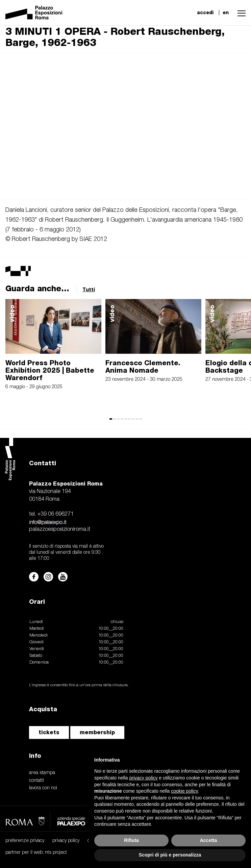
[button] (240, 13)
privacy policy (66, 841)
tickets (49, 732)
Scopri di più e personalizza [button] (170, 855)
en (226, 13)
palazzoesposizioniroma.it (60, 529)
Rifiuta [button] (131, 840)
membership (97, 732)
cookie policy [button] (184, 791)
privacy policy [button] (144, 778)
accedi (205, 13)
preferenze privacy (25, 841)
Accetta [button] (209, 840)
